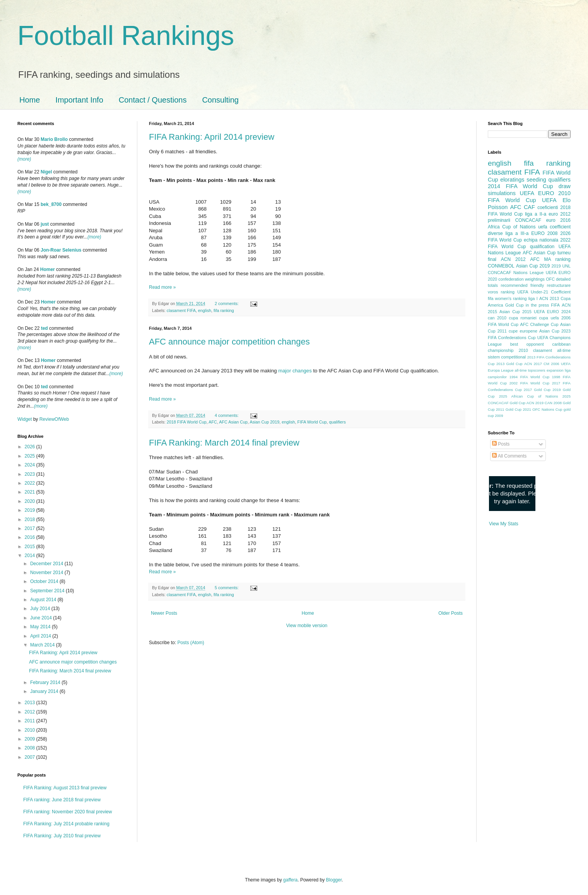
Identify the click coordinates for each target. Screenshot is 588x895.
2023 (31, 474)
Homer (48, 269)
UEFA (549, 200)
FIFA (555, 305)
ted (44, 328)
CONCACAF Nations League (516, 273)
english (205, 310)
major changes (295, 371)
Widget (25, 419)
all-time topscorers (530, 370)
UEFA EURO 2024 (552, 312)
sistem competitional (507, 357)
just (45, 224)
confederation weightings (521, 279)
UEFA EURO (537, 193)
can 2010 (497, 318)
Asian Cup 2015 (515, 312)
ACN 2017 (533, 364)
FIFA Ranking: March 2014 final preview (224, 443)
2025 (31, 456)
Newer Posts (164, 613)
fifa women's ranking (507, 298)
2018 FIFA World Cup (187, 422)
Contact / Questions (153, 100)
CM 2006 (551, 364)
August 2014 (44, 600)
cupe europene (523, 331)
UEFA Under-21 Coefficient (544, 292)
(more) (24, 159)
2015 (31, 547)
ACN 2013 (549, 298)
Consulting (220, 100)
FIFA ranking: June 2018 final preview (62, 800)
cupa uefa (549, 318)
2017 (31, 528)
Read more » (162, 287)
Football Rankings (126, 36)
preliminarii (499, 220)
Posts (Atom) (191, 643)
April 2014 (41, 636)
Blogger (334, 880)
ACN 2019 (535, 403)
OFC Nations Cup (547, 409)
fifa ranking (224, 310)
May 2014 (41, 627)
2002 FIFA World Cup (529, 383)
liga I (533, 298)
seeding (536, 180)
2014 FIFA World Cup (520, 186)
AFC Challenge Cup (539, 324)
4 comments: (227, 415)
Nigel (46, 172)
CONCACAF (528, 220)
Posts (501, 444)
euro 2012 (560, 214)
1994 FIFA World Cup (529, 377)
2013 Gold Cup (509, 364)
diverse (495, 233)
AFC (213, 422)
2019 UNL (561, 266)
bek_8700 (51, 204)
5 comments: (227, 588)
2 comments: (227, 303)
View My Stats (504, 524)
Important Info (79, 100)
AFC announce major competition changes (229, 342)
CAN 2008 (553, 403)
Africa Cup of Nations (512, 227)
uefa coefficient (554, 227)
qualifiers (338, 422)
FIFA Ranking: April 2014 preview (212, 137)
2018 (31, 520)
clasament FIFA (181, 310)
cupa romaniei (523, 318)
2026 (31, 447)
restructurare (559, 285)
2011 (31, 721)
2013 (31, 703)
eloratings (512, 180)
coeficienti (548, 207)
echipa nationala (541, 240)
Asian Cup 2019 (265, 422)
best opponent (527, 344)
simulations (502, 193)
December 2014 (47, 564)
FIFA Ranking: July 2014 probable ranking (66, 824)
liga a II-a (536, 214)
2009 (31, 739)
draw (565, 186)
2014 (31, 556)
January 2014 (45, 691)
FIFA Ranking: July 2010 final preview (62, 836)
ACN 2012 (513, 259)
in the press (537, 305)
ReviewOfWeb (54, 419)
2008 (31, 748)
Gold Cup (514, 305)
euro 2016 (558, 220)
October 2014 (45, 581)
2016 (31, 537)
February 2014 (46, 682)
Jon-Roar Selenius (61, 250)
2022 (31, 483)
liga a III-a (517, 233)
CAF (529, 207)
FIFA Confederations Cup (512, 338)
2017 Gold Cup (537, 390)
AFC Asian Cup (233, 422)
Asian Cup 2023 (555, 331)
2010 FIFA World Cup (529, 197)
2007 (31, 757)
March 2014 (43, 645)
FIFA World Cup (312, 422)
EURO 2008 (544, 233)
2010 (31, 730)
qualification (542, 247)
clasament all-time (552, 350)
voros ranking (501, 292)
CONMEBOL (501, 266)
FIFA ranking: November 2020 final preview (68, 812)
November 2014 (47, 573)
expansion (555, 370)
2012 (31, 712)
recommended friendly (523, 285)
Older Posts (450, 613)
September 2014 (48, 591)
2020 (31, 501)
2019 (31, 510)
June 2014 (42, 618)
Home (30, 100)
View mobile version (307, 626)
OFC (550, 279)
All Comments (509, 456)
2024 (31, 465)
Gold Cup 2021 (518, 409)
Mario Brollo (54, 139)
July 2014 (41, 609)
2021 (31, 492)
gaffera (290, 880)
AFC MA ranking (550, 259)
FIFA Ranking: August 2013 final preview (65, 788)
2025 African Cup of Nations (529, 396)
